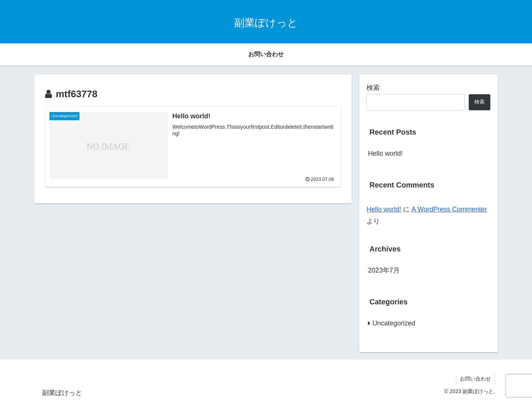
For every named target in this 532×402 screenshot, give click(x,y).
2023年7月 (384, 270)
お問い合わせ (475, 379)
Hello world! (385, 153)
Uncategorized (394, 323)
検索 (373, 88)
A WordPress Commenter (449, 209)
